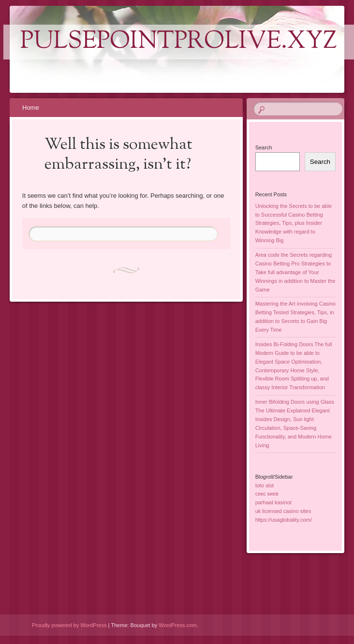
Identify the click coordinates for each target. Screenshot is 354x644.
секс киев (267, 494)
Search (264, 147)
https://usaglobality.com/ (284, 520)
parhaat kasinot (273, 502)
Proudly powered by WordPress (69, 625)
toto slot (265, 485)
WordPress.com (177, 625)
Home (31, 108)
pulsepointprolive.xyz (179, 42)
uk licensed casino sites (283, 511)
